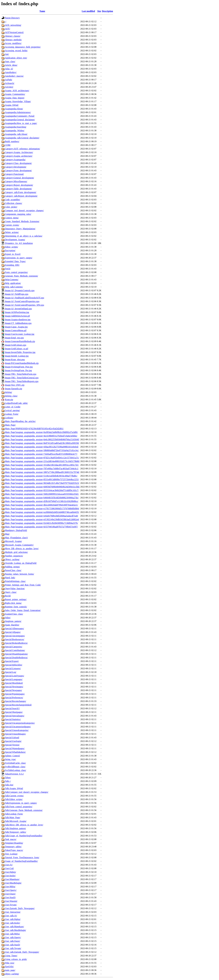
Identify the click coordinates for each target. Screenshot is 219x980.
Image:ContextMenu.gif (16, 330)
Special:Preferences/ (14, 698)
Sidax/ (8, 618)
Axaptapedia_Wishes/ (15, 131)
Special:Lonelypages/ (15, 676)
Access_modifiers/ (13, 43)
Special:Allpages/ (13, 632)
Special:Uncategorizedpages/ (18, 727)
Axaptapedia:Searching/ (16, 127)
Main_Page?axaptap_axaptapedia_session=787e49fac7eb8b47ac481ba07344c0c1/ (42, 469)
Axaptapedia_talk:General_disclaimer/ (22, 138)
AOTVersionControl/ (14, 32)
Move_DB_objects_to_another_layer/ (22, 549)
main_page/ (10, 970)
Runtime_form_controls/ (16, 607)
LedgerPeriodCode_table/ (16, 403)
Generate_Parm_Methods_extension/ (21, 276)
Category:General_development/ (19, 178)
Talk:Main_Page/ (13, 817)
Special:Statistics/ (13, 719)
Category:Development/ (16, 167)
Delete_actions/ (12, 232)
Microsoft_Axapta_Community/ (19, 545)
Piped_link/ (10, 578)
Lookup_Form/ (12, 414)
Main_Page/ (10, 425)
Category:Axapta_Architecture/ (19, 152)
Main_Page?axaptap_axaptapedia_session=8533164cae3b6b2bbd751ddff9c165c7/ (42, 490)
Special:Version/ (12, 745)
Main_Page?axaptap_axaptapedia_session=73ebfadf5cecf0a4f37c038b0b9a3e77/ (41, 454)
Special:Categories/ (14, 647)
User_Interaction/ (13, 912)
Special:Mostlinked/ (14, 683)
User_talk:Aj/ (11, 916)
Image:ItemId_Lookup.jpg (17, 356)
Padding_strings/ (12, 567)
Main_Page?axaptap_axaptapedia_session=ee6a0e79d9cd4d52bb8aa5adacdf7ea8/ (41, 516)
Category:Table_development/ (18, 189)
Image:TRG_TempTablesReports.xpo (22, 381)
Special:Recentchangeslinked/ (18, 705)
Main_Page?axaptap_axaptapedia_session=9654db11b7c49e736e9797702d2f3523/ (42, 483)
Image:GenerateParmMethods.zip (20, 341)
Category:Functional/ (14, 174)
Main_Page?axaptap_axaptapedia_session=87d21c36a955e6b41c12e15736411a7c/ (42, 458)
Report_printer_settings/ (16, 599)
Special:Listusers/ (13, 668)
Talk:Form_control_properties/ (19, 807)
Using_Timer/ (11, 956)
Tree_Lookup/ (11, 854)
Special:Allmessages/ (14, 628)
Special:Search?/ (12, 708)
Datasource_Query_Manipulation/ (20, 229)
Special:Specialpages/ (15, 716)
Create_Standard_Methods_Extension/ (22, 221)
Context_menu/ (12, 218)
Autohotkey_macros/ (14, 76)
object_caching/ (12, 974)
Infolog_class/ (11, 396)
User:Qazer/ (10, 894)
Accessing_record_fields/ (16, 51)
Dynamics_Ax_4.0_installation (19, 243)
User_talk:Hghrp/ (13, 919)
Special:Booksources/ (15, 639)
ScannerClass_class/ (14, 614)
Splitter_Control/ (12, 756)
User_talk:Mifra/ (12, 934)
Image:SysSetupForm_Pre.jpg (18, 370)
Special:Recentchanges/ (16, 701)
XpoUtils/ (9, 967)
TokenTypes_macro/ (14, 850)
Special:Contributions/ (15, 650)
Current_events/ (12, 225)
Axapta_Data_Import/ (15, 98)
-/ (6, 21)
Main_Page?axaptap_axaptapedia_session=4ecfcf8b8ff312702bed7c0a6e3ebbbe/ (41, 436)
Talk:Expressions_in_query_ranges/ (21, 803)
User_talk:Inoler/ (13, 923)
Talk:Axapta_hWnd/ (14, 788)
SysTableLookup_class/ (16, 770)
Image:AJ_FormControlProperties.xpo (22, 301)
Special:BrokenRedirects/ (16, 643)
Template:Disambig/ (14, 843)
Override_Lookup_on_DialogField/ (21, 563)
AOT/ (7, 29)
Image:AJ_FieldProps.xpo (17, 294)
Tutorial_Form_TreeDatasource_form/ (22, 857)
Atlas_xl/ (9, 69)
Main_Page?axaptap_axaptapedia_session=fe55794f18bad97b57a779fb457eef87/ (41, 527)
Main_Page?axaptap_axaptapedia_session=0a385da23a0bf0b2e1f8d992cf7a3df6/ (41, 432)
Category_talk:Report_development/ (21, 196)
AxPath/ (9, 80)
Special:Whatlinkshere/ (15, 752)
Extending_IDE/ (12, 265)
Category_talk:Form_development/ (21, 192)
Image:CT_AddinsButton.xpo (18, 323)
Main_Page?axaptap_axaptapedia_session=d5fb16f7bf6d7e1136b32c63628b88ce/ (42, 501)
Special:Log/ (11, 672)
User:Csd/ (9, 868)
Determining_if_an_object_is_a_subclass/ (24, 236)
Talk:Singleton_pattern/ (15, 828)
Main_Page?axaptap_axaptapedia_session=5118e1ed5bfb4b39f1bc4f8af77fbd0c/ (41, 476)
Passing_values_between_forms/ (19, 574)
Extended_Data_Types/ (15, 261)
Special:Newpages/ (13, 690)
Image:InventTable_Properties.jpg (20, 352)
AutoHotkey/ (11, 72)
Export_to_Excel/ (13, 254)
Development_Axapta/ (15, 240)
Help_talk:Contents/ (14, 287)
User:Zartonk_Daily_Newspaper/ (20, 908)
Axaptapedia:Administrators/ (18, 112)
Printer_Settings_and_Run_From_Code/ (23, 585)
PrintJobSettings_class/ (15, 581)
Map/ (7, 534)
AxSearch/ (10, 83)
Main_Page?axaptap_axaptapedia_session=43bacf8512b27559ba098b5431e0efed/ (42, 447)
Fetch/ (8, 269)
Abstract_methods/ (13, 40)
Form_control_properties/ (16, 272)
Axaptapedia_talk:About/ (16, 134)
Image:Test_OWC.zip (15, 385)
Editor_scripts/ (11, 247)
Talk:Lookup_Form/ (14, 814)
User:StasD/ (10, 897)
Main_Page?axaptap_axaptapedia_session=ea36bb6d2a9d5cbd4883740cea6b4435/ (42, 512)
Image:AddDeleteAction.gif (17, 316)
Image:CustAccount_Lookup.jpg (20, 334)
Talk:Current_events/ (14, 796)
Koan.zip (9, 399)
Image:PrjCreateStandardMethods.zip (22, 363)
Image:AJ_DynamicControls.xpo (20, 290)
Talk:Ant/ (9, 785)
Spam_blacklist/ (12, 625)
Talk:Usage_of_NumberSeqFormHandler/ (24, 836)
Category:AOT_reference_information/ (22, 149)
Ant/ (7, 54)
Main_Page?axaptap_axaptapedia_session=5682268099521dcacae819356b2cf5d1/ (42, 494)
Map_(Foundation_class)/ (16, 538)
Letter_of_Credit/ (13, 407)
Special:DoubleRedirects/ (16, 658)
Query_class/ (11, 592)
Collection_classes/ (14, 203)
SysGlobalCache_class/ (15, 763)
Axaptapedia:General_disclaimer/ (20, 120)
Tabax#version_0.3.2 (14, 774)
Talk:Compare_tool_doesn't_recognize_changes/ (27, 792)
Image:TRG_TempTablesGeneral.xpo (22, 378)
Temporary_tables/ (13, 847)
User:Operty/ (11, 890)
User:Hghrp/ (10, 872)
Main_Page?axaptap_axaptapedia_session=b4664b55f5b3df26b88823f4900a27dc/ (42, 498)
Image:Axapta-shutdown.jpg (18, 320)
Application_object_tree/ (16, 58)
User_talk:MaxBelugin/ (15, 930)
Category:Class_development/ (18, 163)
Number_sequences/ (14, 556)
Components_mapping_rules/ (18, 214)
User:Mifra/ (10, 887)
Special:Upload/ (12, 738)
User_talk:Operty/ (13, 937)
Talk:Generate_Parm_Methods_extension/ (24, 810)
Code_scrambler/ (13, 200)
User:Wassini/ (11, 901)
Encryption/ (10, 250)
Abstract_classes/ (13, 36)
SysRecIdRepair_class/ (15, 767)
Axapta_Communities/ (15, 94)
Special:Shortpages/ (14, 712)
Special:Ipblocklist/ (14, 665)
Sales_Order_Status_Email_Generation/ (23, 610)
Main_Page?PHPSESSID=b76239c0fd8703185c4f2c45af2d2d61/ (34, 429)
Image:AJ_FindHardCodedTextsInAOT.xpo (25, 298)
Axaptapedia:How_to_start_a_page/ (21, 123)
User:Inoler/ (10, 876)
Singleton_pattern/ (13, 621)
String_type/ (10, 759)
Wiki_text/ (10, 963)
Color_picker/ (11, 207)
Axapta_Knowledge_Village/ (18, 101)
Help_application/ (13, 283)
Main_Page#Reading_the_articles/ (20, 421)
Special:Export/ (12, 661)
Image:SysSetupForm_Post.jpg (19, 367)
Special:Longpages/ (14, 679)
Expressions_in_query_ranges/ (19, 258)
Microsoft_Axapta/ (13, 541)
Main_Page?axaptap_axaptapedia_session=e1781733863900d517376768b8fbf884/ (42, 509)
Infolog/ (9, 392)
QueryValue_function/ (15, 588)
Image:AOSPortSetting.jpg (17, 312)
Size (99, 11)
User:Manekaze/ (12, 879)
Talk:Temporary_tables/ (16, 832)
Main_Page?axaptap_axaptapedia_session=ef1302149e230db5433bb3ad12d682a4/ (42, 519)
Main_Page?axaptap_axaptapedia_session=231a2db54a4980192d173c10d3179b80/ (42, 461)
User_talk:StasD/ (13, 945)
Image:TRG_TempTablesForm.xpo (21, 374)
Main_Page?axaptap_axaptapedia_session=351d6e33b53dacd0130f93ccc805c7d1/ (42, 465)
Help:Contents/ (12, 280)
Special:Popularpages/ (15, 694)
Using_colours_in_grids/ (16, 959)
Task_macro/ (11, 839)
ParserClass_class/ (13, 570)
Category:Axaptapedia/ (15, 160)
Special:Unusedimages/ (15, 734)
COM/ (8, 145)
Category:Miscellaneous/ (16, 181)
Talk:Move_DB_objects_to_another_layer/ (24, 825)
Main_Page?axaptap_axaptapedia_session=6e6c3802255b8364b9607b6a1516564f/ (42, 439)
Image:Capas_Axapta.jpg (16, 327)
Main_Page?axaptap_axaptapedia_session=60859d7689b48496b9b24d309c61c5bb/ (42, 487)
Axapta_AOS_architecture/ (17, 91)
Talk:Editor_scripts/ (14, 799)
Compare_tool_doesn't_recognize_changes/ (24, 210)
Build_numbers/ (12, 141)
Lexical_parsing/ (12, 410)
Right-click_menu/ (13, 603)
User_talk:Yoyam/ (13, 948)
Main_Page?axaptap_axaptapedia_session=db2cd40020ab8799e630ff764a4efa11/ (41, 505)
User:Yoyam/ (11, 905)
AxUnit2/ (9, 87)
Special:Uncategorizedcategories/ (20, 723)
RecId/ (8, 596)
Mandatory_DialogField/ (16, 530)
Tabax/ (8, 777)
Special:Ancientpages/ (15, 636)
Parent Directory (12, 18)
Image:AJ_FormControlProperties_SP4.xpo (24, 305)
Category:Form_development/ (18, 170)
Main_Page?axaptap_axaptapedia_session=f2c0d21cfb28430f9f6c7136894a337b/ (41, 523)
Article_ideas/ (11, 65)
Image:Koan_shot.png (15, 359)
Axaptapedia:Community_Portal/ (20, 116)
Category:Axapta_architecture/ (19, 156)
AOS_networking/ (13, 25)
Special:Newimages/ (14, 687)
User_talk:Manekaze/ (14, 927)
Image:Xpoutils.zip (13, 389)
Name (42, 11)
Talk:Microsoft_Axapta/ (16, 821)
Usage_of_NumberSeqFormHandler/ (21, 861)
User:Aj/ (9, 865)
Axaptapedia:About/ (14, 109)
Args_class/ (10, 61)
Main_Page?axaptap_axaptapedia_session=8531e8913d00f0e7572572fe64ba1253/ (42, 479)
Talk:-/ (8, 781)
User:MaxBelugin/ (13, 883)
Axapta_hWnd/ (12, 105)
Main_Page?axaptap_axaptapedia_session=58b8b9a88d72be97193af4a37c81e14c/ (42, 450)
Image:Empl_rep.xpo (14, 338)
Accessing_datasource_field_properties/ (23, 47)
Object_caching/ (12, 559)
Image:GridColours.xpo (16, 345)
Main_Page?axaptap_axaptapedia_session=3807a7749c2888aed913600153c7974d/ (42, 472)
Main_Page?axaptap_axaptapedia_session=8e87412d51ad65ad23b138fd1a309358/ (42, 443)
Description (107, 11)
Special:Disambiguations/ (16, 654)
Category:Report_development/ (19, 185)
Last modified (88, 11)
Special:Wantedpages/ (15, 748)
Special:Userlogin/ (13, 741)
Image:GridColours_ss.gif (17, 349)
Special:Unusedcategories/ (17, 730)
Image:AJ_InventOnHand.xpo (18, 309)
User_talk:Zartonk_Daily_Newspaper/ (22, 952)
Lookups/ (9, 418)
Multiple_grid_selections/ (16, 552)
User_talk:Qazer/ (13, 941)
